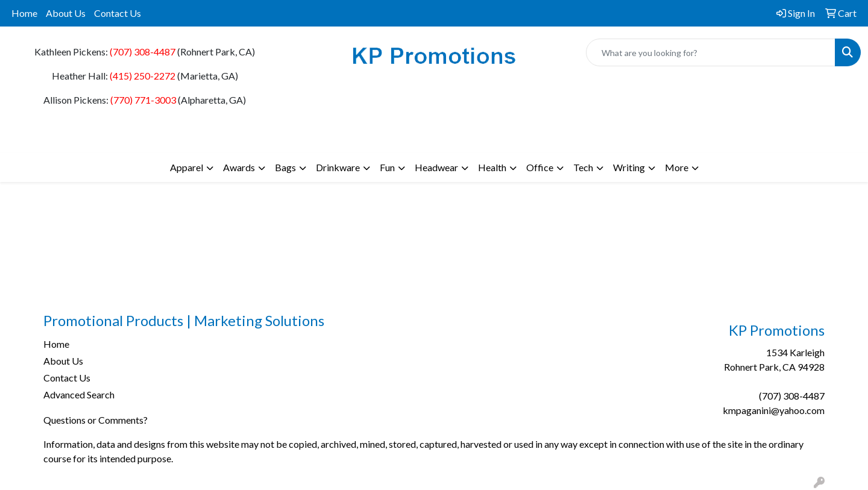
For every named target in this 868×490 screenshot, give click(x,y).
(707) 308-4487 (143, 52)
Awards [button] (239, 167)
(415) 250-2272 (143, 76)
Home (24, 13)
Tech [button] (583, 167)
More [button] (677, 167)
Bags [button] (285, 167)
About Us (66, 13)
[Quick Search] (711, 52)
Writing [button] (629, 167)
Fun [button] (387, 167)
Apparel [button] (187, 167)
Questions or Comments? (96, 420)
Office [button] (540, 167)
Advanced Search (79, 394)
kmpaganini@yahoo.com (774, 410)
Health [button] (492, 167)
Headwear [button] (436, 167)
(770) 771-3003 (143, 100)
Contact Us (118, 13)
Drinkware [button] (338, 167)
